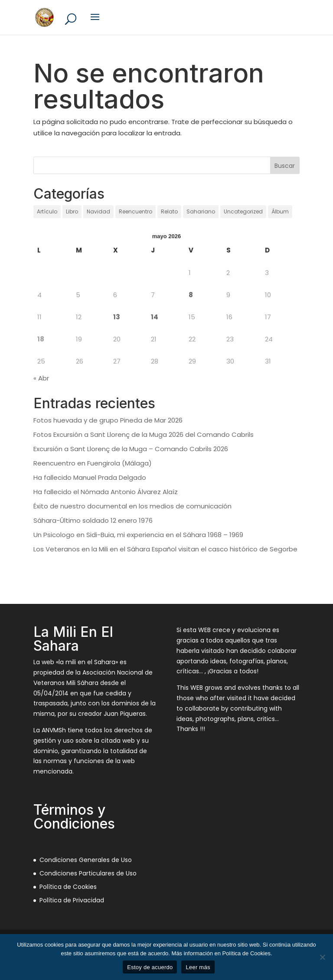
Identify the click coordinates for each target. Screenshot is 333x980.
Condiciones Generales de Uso (86, 860)
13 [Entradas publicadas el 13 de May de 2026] (117, 317)
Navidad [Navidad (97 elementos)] (98, 211)
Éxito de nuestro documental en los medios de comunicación (132, 506)
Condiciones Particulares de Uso (88, 873)
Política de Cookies (68, 887)
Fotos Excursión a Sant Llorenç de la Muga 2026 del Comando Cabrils (144, 434)
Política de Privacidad (72, 900)
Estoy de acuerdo (150, 967)
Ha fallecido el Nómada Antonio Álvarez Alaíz (106, 492)
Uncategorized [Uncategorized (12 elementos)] (243, 211)
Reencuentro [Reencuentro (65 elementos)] (135, 211)
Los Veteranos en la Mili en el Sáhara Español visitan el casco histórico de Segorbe (165, 549)
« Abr (41, 378)
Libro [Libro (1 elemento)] (72, 211)
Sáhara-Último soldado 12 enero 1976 (93, 520)
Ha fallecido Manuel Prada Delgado (90, 477)
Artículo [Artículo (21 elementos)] (47, 211)
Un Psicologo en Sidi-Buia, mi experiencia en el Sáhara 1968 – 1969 (138, 535)
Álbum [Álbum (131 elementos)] (280, 211)
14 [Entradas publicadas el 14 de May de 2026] (155, 317)
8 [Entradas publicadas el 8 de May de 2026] (191, 295)
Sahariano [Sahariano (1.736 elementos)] (201, 211)
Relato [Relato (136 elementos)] (169, 211)
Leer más (198, 967)
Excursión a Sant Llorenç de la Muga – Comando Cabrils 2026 (131, 449)
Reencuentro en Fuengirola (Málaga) (93, 463)
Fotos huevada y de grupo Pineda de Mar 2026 (108, 420)
